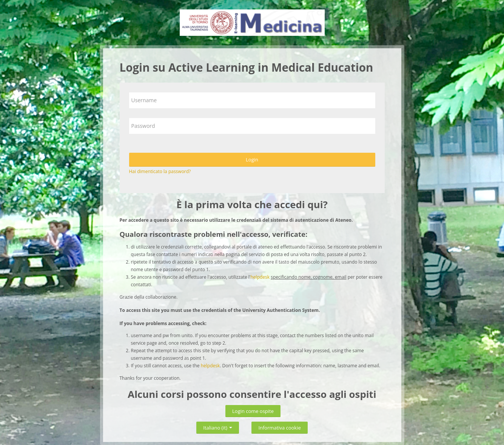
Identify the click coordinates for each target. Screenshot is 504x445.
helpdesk (260, 277)
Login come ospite (253, 411)
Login (252, 160)
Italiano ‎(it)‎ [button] (218, 426)
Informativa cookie (279, 428)
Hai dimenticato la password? (160, 171)
